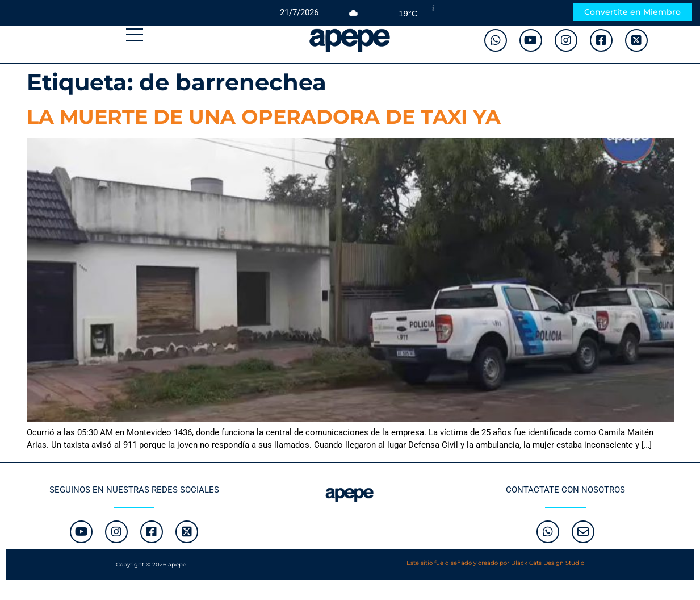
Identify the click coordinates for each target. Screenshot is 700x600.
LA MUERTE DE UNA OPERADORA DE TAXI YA (264, 117)
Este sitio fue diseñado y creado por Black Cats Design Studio (495, 563)
